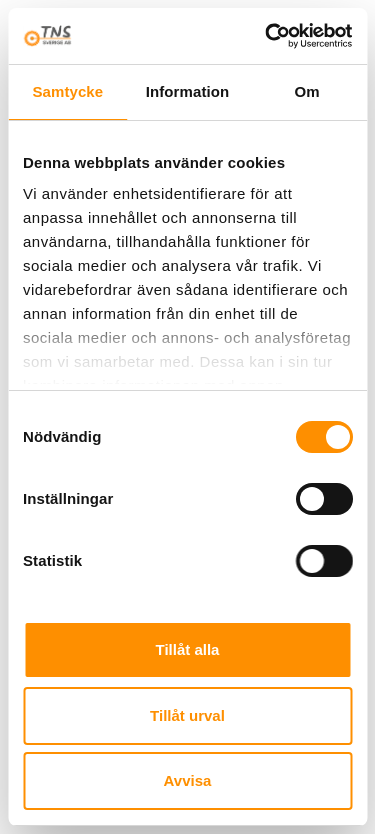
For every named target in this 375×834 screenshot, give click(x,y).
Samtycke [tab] (67, 91)
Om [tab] (307, 91)
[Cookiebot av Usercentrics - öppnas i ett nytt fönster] (267, 36)
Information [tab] (188, 91)
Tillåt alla (188, 649)
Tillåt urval (187, 715)
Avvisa (188, 780)
